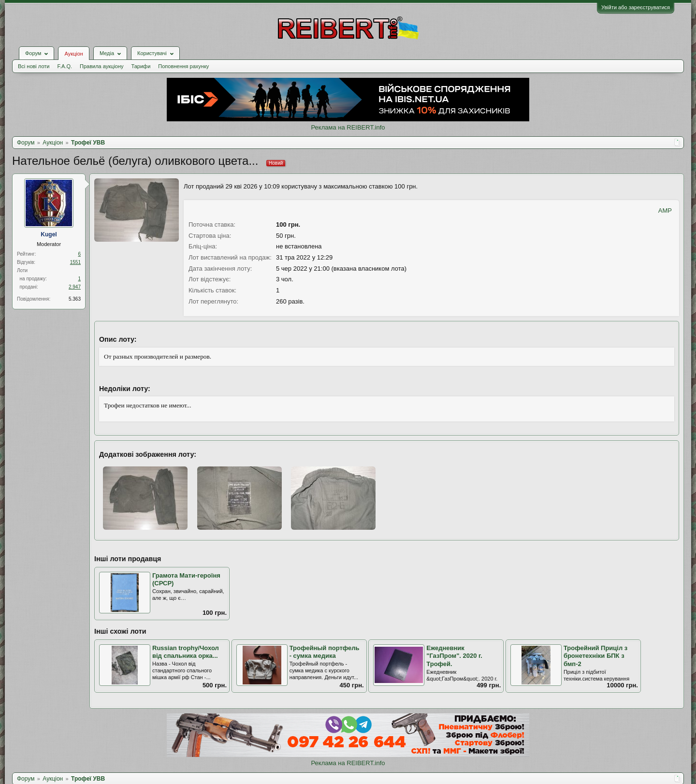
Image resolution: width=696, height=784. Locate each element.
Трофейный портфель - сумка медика (325, 652)
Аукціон (73, 54)
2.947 (75, 287)
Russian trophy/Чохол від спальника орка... (186, 652)
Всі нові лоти (34, 66)
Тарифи (141, 66)
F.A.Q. (65, 66)
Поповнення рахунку (183, 66)
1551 (75, 262)
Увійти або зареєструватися (636, 7)
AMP (665, 211)
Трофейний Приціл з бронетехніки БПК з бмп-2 (595, 656)
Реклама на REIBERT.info (348, 127)
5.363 (75, 299)
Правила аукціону (101, 66)
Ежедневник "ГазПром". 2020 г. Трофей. (454, 656)
